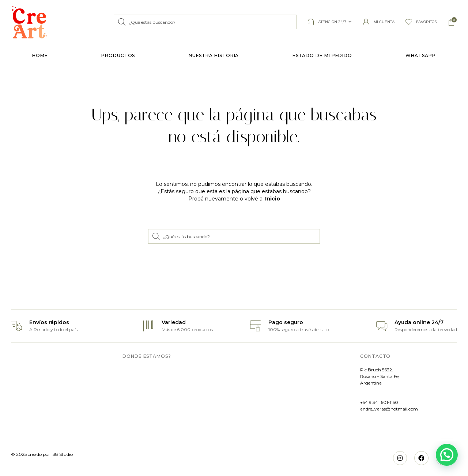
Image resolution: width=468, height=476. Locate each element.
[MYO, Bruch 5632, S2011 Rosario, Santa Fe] (232, 398)
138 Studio (61, 454)
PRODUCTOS (118, 55)
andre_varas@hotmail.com (389, 409)
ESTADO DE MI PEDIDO (322, 55)
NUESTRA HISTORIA (214, 55)
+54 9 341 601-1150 (379, 402)
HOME (40, 55)
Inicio (273, 199)
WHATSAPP (420, 55)
